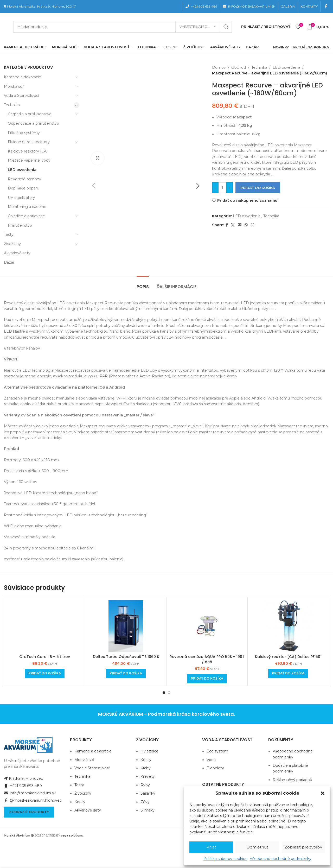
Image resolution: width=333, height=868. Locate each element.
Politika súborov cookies (225, 859)
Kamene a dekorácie (23, 77)
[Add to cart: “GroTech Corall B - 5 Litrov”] (45, 673)
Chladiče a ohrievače (26, 216)
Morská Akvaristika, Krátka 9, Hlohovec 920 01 (42, 6)
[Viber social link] (253, 225)
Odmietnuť (257, 847)
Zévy (145, 802)
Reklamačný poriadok (292, 780)
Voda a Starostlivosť (22, 96)
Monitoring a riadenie (27, 207)
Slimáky (148, 810)
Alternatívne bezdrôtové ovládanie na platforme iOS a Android (64, 387)
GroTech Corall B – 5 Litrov (45, 657)
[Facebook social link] (326, 6)
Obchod (239, 67)
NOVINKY (281, 47)
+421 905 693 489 (23, 786)
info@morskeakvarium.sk (30, 793)
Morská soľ (14, 86)
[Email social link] (240, 225)
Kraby (146, 768)
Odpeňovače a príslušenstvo (33, 123)
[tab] (143, 284)
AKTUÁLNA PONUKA (311, 47)
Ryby (145, 785)
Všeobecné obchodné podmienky (281, 859)
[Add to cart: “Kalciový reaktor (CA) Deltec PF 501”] (288, 673)
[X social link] (233, 225)
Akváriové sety (17, 253)
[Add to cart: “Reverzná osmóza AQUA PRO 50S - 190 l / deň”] (207, 679)
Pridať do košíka (258, 188)
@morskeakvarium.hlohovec (33, 800)
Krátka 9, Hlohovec (23, 778)
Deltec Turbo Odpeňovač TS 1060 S (126, 657)
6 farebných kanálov (22, 348)
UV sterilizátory (21, 198)
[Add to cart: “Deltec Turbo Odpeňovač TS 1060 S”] (126, 673)
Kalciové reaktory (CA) (28, 151)
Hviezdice (149, 751)
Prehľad (11, 449)
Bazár (9, 262)
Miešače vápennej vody (29, 160)
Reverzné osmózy (24, 179)
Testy (9, 235)
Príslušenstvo (20, 225)
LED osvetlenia (22, 170)
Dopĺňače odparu (24, 188)
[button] (323, 793)
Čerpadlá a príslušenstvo (30, 114)
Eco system (217, 751)
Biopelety (215, 768)
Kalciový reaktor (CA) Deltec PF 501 (288, 657)
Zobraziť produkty (29, 812)
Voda (211, 760)
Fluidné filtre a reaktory (29, 142)
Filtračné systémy (24, 133)
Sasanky (148, 793)
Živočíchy (12, 244)
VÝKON (11, 359)
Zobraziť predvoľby (303, 847)
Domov (219, 67)
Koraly (80, 802)
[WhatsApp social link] (246, 225)
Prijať (211, 847)
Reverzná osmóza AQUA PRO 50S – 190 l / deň (207, 659)
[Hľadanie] (123, 27)
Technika (12, 105)
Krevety (148, 776)
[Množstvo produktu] (222, 188)
